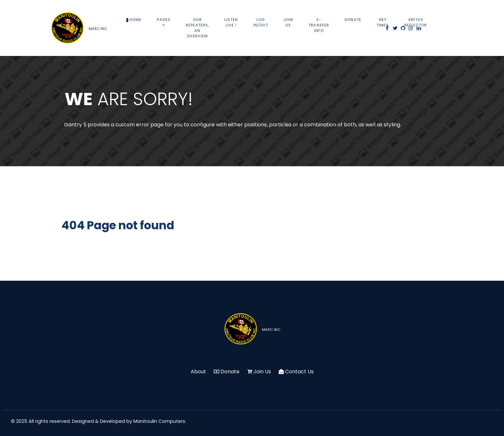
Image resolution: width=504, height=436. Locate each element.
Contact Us (299, 372)
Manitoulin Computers (159, 421)
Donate (230, 372)
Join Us (262, 372)
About (198, 372)
